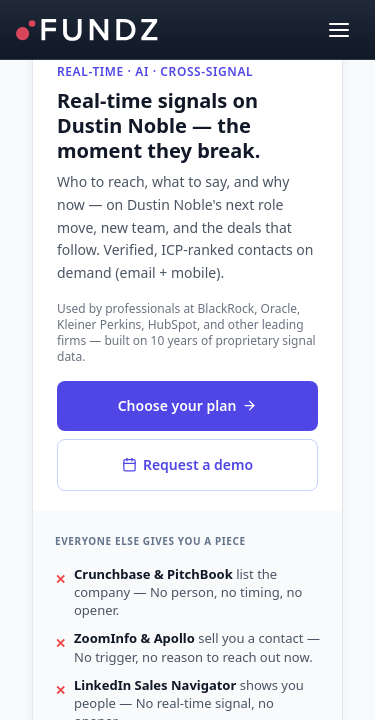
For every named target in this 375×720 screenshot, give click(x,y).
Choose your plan (188, 405)
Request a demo (187, 464)
